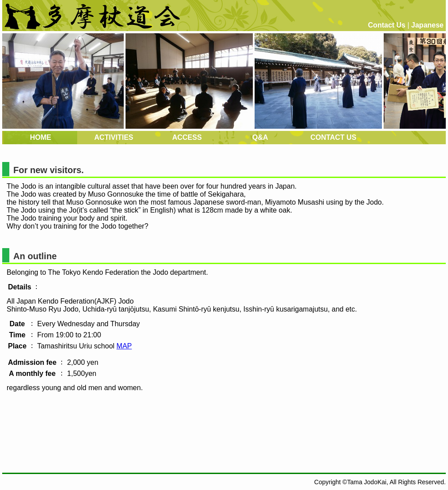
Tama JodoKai (367, 482)
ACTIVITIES (114, 137)
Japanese (427, 25)
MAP (124, 346)
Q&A (260, 137)
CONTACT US (334, 137)
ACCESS (187, 137)
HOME (41, 137)
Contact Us (387, 25)
